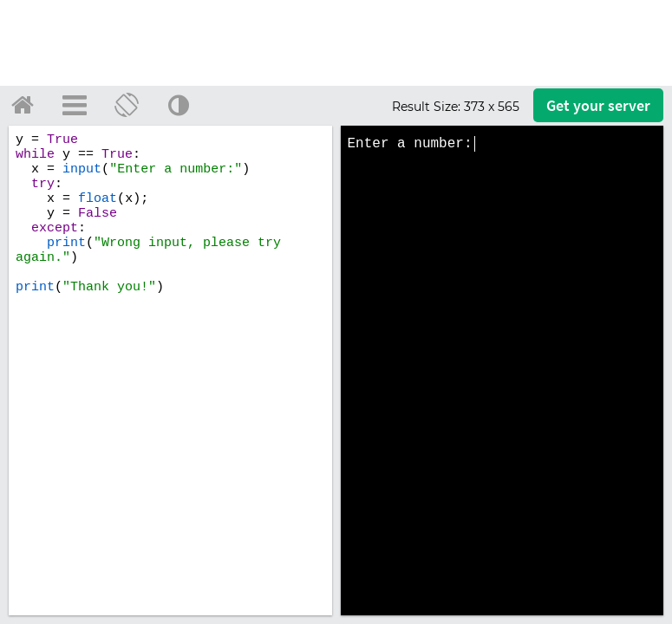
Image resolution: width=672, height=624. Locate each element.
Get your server (598, 105)
